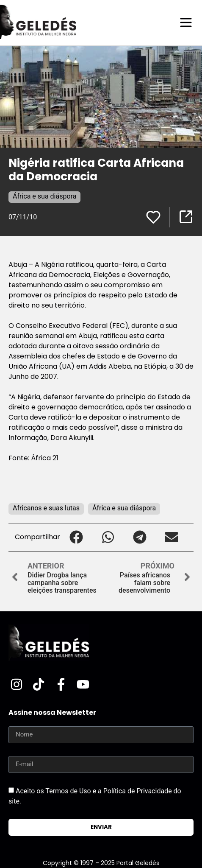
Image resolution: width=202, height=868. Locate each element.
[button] (76, 537)
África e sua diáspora (44, 196)
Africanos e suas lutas (46, 508)
